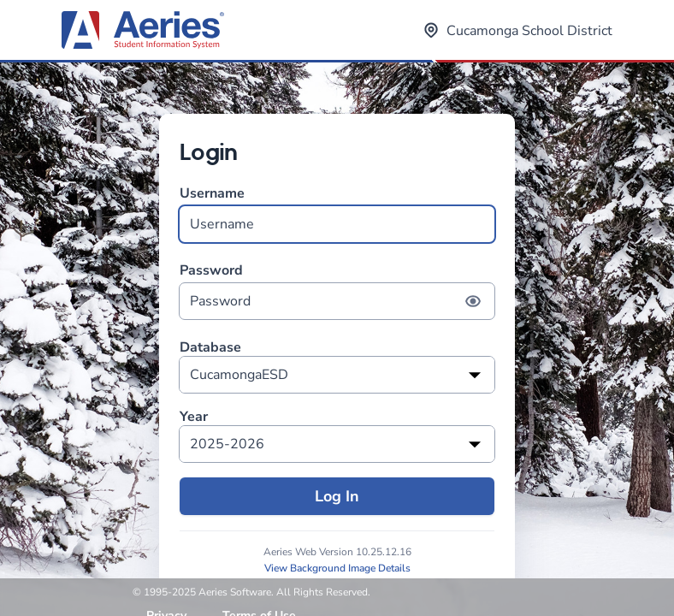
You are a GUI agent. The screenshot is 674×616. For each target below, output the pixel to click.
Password (337, 290)
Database (210, 348)
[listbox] (337, 375)
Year (194, 417)
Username (337, 213)
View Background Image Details (337, 568)
